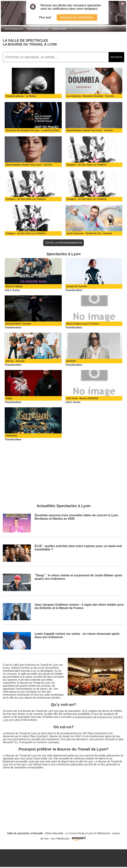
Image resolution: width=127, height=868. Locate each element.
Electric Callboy (14, 286)
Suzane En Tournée (77, 286)
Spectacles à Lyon (38, 29)
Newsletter (59, 29)
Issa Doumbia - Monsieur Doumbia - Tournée (90, 96)
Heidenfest (11, 436)
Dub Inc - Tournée (15, 361)
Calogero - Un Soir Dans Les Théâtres (87, 165)
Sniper (9, 398)
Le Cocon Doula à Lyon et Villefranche (88, 833)
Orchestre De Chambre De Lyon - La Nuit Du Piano (33, 130)
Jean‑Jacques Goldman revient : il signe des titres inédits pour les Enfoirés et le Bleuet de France (79, 606)
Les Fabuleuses (60, 839)
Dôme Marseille (54, 833)
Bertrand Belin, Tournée (18, 324)
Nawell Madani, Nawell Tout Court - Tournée (90, 130)
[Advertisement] (63, 471)
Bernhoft (71, 361)
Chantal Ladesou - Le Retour (21, 96)
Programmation (14, 29)
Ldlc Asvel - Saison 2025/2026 (82, 398)
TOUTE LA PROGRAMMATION (63, 243)
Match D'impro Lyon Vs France (83, 324)
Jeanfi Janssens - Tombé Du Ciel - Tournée (89, 233)
